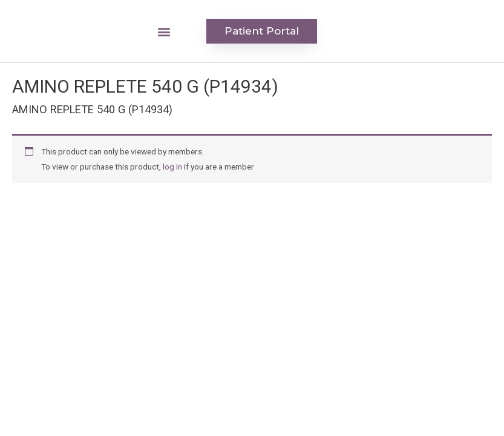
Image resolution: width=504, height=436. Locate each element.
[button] (164, 31)
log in (172, 167)
